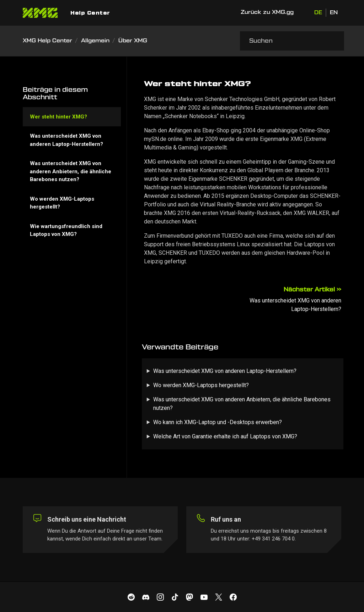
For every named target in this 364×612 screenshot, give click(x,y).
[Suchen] (292, 41)
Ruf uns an (226, 519)
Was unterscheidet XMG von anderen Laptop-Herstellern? (225, 371)
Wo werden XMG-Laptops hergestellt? (201, 385)
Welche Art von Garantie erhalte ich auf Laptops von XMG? (225, 436)
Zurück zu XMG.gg (267, 12)
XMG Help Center (47, 41)
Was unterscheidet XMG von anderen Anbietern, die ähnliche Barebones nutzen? (242, 404)
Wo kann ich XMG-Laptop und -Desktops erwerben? (218, 422)
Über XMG (133, 41)
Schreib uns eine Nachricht (87, 519)
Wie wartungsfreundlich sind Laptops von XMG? (66, 230)
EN (334, 13)
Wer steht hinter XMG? (58, 117)
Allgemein (95, 41)
